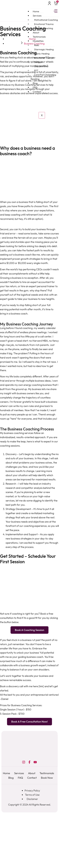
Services (37, 16)
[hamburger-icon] (56, 12)
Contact (37, 92)
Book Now (47, 778)
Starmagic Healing (44, 49)
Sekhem (38, 62)
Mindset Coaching (44, 28)
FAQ (35, 87)
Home (36, 11)
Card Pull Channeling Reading (43, 77)
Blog (35, 83)
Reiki (37, 45)
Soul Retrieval (41, 66)
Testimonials (39, 37)
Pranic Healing (42, 54)
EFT (36, 70)
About (36, 32)
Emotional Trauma (44, 24)
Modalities (38, 41)
